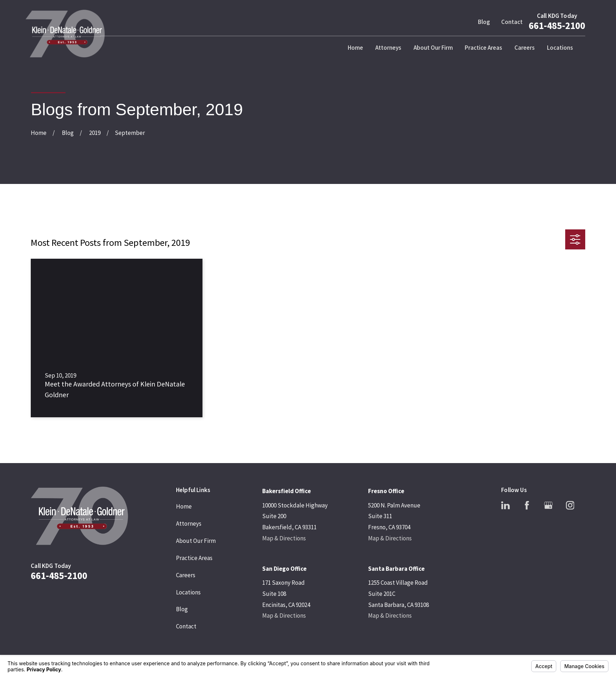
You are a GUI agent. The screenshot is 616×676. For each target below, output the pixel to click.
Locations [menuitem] (560, 48)
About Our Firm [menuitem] (433, 48)
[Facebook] (527, 505)
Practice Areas (194, 558)
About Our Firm (196, 541)
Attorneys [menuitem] (388, 48)
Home (184, 506)
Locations (188, 592)
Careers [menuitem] (525, 48)
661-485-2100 (557, 25)
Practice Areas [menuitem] (483, 48)
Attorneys (189, 524)
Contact (512, 22)
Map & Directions (284, 538)
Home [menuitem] (355, 48)
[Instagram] (570, 505)
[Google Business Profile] (548, 505)
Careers (186, 575)
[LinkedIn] (505, 505)
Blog (484, 22)
